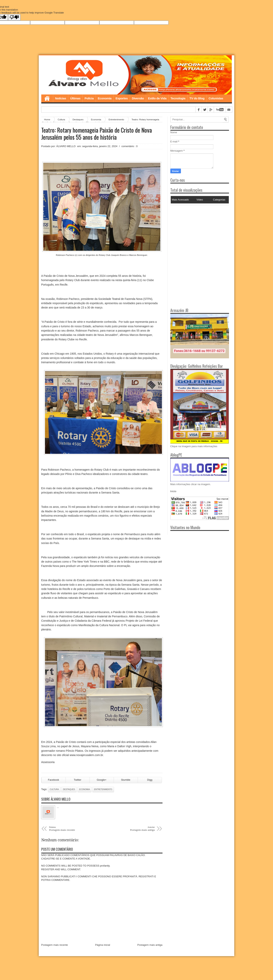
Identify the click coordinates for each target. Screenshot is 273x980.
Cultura (54, 790)
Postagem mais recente (55, 945)
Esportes (122, 98)
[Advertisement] (195, 230)
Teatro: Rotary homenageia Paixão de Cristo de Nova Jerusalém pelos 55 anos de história (97, 134)
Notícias (61, 98)
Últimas (75, 98)
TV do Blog (197, 98)
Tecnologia (178, 98)
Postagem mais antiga (150, 945)
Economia (105, 98)
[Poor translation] (14, 17)
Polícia (89, 98)
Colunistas (216, 98)
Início (173, 491)
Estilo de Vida (157, 98)
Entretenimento (116, 119)
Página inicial (103, 945)
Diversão (138, 98)
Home (47, 98)
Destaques (69, 790)
